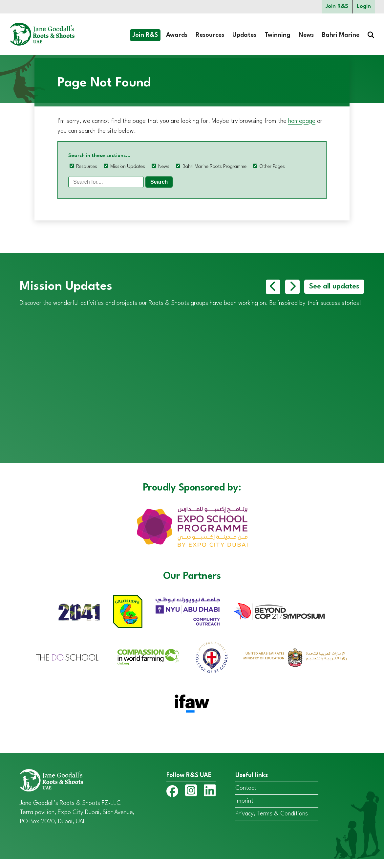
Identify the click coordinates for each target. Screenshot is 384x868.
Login (364, 7)
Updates (244, 35)
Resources (210, 35)
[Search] (106, 182)
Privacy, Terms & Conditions (272, 823)
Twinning (277, 35)
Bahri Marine (341, 35)
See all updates (334, 287)
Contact (246, 797)
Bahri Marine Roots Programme (214, 167)
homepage (302, 121)
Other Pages (272, 167)
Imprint (244, 810)
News (306, 35)
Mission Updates (128, 167)
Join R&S (337, 7)
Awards (177, 35)
